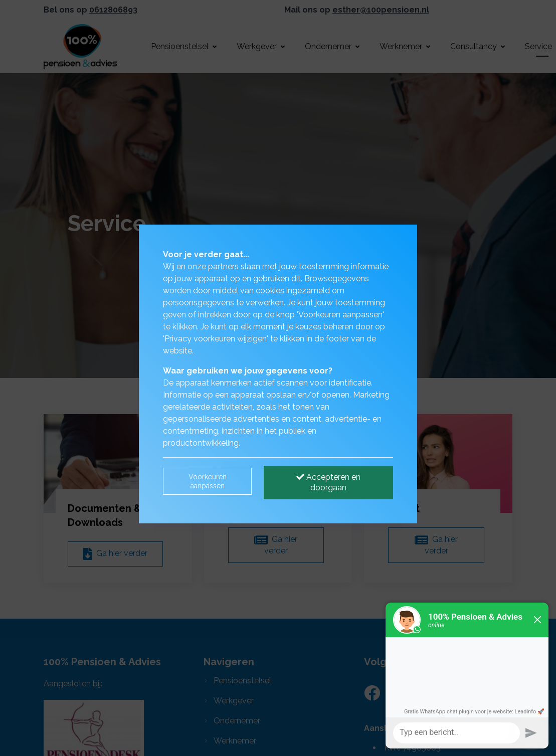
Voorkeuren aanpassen (208, 481)
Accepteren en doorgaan (328, 482)
